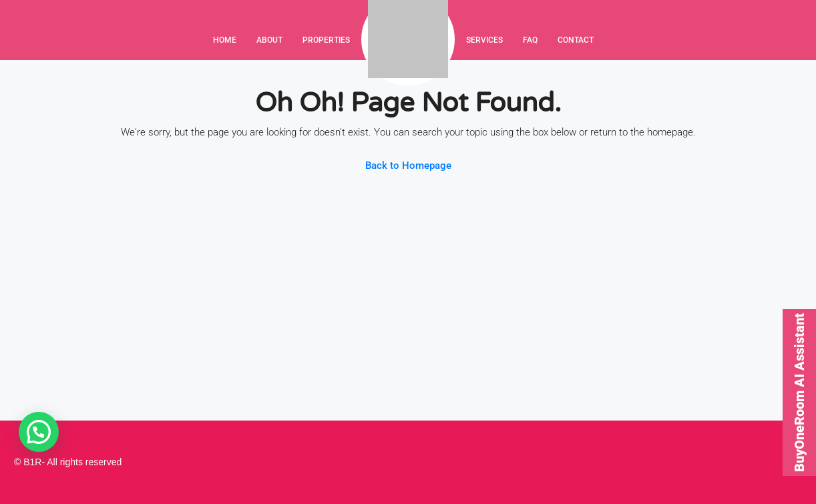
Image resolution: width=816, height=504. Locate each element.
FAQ (530, 40)
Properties (326, 40)
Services (484, 40)
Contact (576, 40)
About (269, 40)
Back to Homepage (408, 166)
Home (225, 40)
